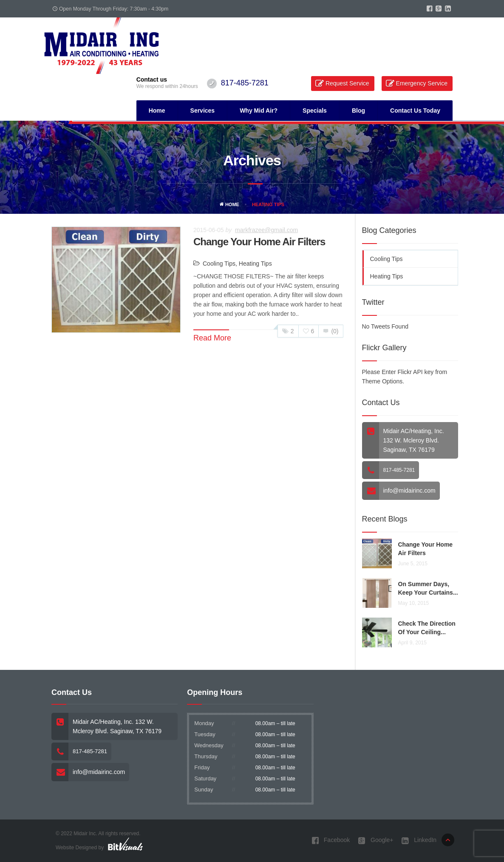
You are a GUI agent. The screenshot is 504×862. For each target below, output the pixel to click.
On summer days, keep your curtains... (428, 588)
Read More (212, 338)
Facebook (331, 841)
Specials (315, 111)
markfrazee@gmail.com (266, 230)
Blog (358, 111)
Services (203, 111)
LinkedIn (419, 841)
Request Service (347, 83)
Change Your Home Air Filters (259, 242)
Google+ (376, 841)
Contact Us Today (415, 111)
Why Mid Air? (259, 111)
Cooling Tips (219, 264)
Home (157, 111)
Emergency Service (422, 83)
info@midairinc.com (409, 491)
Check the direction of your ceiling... (427, 628)
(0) (331, 331)
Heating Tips (255, 264)
